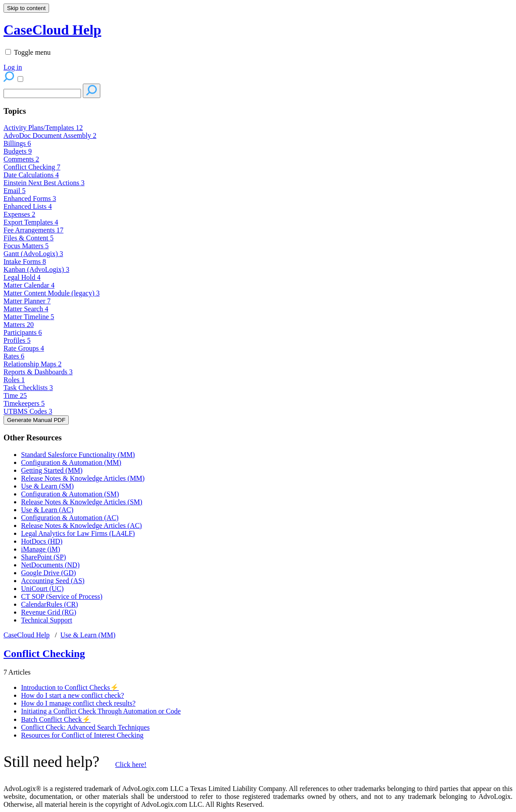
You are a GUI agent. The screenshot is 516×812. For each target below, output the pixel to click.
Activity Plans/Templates (43, 128)
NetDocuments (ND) (50, 565)
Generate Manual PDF (36, 420)
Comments (21, 159)
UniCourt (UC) (42, 589)
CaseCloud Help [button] (52, 30)
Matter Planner (27, 301)
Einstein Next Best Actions (44, 183)
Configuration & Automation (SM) (70, 494)
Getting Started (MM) (52, 470)
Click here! (131, 765)
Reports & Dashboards (38, 372)
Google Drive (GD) (48, 573)
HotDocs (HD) (42, 541)
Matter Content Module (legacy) (52, 293)
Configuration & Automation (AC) (70, 518)
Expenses (19, 214)
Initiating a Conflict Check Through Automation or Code (101, 711)
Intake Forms (25, 262)
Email (14, 191)
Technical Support (47, 620)
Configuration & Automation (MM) (71, 462)
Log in (13, 67)
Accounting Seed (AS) (53, 581)
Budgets (18, 151)
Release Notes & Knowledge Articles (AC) (81, 526)
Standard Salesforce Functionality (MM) (78, 455)
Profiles (17, 340)
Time (15, 395)
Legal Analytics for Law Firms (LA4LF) (78, 533)
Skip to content (26, 8)
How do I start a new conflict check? (72, 695)
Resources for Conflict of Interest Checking (82, 735)
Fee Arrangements (34, 230)
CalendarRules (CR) (49, 604)
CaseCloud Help (27, 635)
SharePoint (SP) (44, 557)
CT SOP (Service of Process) (62, 596)
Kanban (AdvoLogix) (36, 269)
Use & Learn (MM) (88, 635)
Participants (23, 332)
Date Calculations (31, 175)
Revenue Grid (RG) (49, 612)
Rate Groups (24, 348)
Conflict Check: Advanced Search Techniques (85, 727)
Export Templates (31, 222)
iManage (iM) (41, 549)
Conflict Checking (32, 167)
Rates (14, 356)
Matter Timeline (29, 317)
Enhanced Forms (30, 199)
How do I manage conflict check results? (78, 703)
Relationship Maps (32, 364)
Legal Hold (22, 277)
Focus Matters (26, 246)
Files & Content (28, 238)
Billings (17, 143)
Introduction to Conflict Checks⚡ (70, 687)
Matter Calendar (29, 285)
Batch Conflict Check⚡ (56, 719)
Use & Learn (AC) (47, 510)
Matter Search (26, 309)
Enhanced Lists (28, 206)
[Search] (42, 93)
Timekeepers (24, 403)
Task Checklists (28, 388)
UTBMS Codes (28, 411)
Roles (14, 380)
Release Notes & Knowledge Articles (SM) (82, 502)
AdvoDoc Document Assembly (50, 135)
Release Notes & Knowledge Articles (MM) (83, 478)
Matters (19, 325)
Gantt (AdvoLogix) (33, 254)
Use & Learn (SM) (47, 486)
